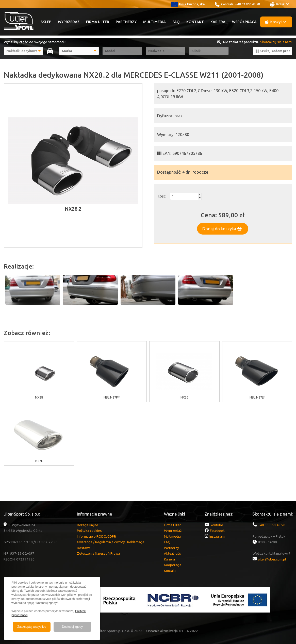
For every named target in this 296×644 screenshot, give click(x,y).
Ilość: (162, 196)
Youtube (217, 525)
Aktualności (173, 553)
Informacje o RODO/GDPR (96, 536)
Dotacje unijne (88, 525)
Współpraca (244, 22)
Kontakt (195, 22)
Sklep (46, 22)
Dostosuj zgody (72, 627)
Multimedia (154, 22)
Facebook (217, 531)
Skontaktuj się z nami (276, 42)
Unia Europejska (188, 4)
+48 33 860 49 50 (247, 4)
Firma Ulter (98, 22)
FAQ (176, 22)
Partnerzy (126, 22)
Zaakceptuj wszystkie (32, 627)
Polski (279, 4)
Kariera (218, 22)
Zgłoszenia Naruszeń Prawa (98, 553)
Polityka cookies (89, 531)
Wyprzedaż (69, 22)
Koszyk (276, 22)
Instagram (217, 536)
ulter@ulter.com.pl (272, 559)
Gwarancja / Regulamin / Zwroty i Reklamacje (111, 542)
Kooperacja (173, 565)
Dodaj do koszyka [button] (222, 229)
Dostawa (84, 548)
